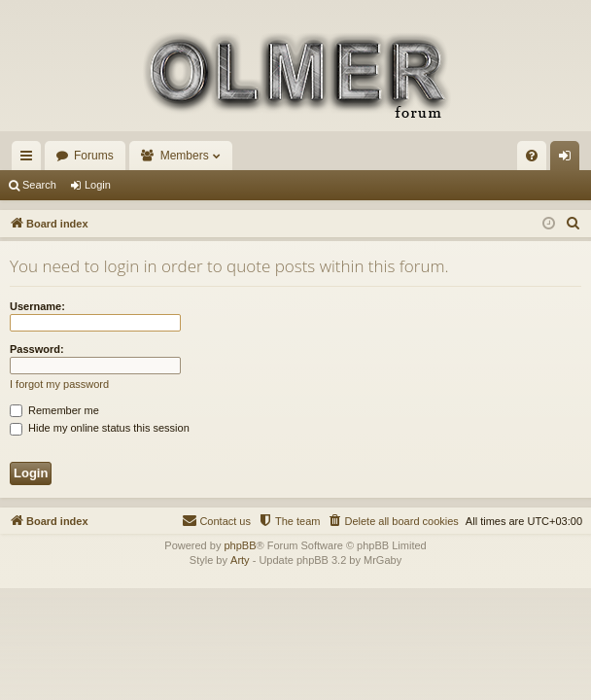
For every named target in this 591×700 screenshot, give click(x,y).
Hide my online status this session (100, 428)
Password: (37, 349)
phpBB (240, 545)
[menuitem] (532, 156)
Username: (37, 306)
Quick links (30, 159)
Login (98, 185)
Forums (94, 156)
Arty (240, 560)
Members (185, 156)
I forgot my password (59, 384)
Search (39, 185)
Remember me (54, 410)
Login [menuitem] (569, 159)
